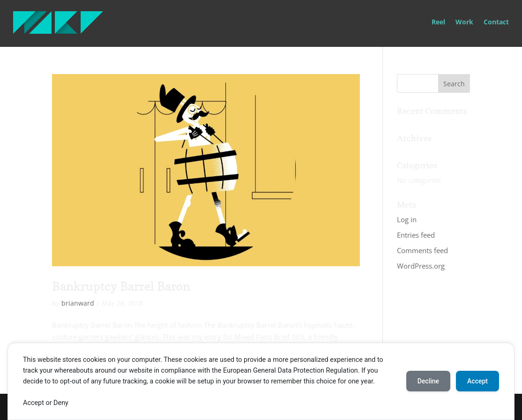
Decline (428, 381)
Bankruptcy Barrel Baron (121, 286)
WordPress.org (421, 266)
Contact (496, 22)
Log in (407, 219)
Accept (477, 381)
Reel (438, 22)
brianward (78, 303)
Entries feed (416, 235)
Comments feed (422, 250)
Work (464, 22)
